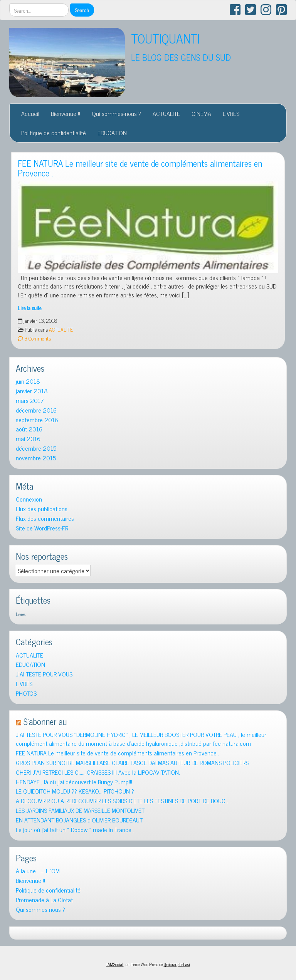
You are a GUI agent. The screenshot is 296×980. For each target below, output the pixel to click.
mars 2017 (30, 400)
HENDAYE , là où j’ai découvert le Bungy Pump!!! (74, 782)
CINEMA (201, 113)
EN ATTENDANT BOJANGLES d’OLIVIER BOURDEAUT (79, 820)
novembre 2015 (36, 458)
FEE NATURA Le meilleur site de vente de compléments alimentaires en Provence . (140, 168)
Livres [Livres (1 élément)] (21, 614)
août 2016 (29, 429)
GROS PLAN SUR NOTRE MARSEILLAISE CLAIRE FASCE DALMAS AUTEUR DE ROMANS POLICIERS (132, 763)
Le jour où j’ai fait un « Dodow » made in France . (75, 830)
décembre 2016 (36, 410)
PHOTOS (26, 693)
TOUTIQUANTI (165, 38)
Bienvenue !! (66, 113)
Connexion (29, 499)
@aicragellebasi (177, 964)
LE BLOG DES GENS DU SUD (181, 57)
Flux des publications (42, 509)
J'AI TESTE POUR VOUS (44, 674)
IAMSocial (115, 964)
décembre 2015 (36, 448)
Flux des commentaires (45, 518)
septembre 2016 (37, 420)
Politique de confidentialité (54, 133)
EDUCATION (112, 133)
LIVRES (231, 113)
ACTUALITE (166, 113)
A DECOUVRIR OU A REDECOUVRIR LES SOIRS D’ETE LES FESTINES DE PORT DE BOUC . (122, 801)
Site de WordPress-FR (42, 528)
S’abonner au (45, 721)
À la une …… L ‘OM (38, 871)
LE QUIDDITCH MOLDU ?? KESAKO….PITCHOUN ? (75, 791)
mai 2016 (28, 439)
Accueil (30, 113)
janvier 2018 (32, 391)
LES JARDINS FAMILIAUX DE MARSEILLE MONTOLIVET (80, 810)
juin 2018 (28, 381)
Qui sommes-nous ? (116, 113)
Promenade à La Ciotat (44, 900)
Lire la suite (30, 308)
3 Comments (34, 338)
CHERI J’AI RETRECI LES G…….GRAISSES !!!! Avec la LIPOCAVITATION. (98, 772)
